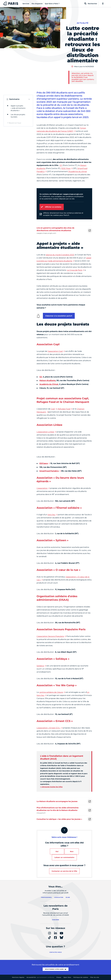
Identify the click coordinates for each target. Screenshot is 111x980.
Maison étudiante (48, 380)
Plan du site (95, 977)
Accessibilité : (40, 977)
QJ (61, 165)
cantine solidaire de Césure (51, 692)
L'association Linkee (45, 432)
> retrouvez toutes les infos (51, 787)
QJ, (41, 377)
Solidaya (40, 666)
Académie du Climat (49, 384)
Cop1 (53, 409)
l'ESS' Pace (66, 168)
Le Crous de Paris (75, 270)
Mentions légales (18, 977)
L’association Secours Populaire (50, 636)
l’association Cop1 (55, 351)
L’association (42, 488)
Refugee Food (64, 409)
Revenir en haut (15, 123)
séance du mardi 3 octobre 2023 (60, 255)
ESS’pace (44, 463)
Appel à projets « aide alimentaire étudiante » (18, 108)
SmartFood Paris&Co (49, 471)
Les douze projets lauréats (18, 116)
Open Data (67, 977)
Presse (59, 977)
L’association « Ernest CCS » (49, 728)
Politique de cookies (81, 977)
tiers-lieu (51, 515)
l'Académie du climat (78, 171)
